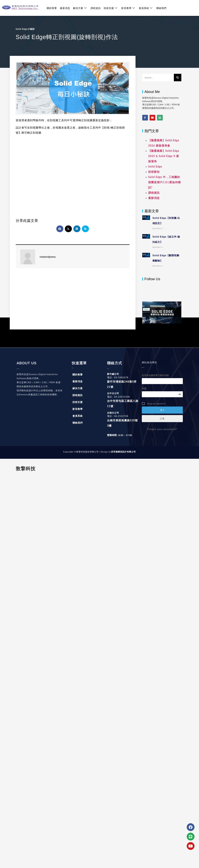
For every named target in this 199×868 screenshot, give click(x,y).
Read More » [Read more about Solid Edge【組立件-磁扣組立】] (158, 247)
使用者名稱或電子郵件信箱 (155, 375)
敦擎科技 (26, 469)
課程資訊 (96, 8)
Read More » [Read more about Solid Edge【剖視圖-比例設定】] (158, 228)
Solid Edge (155, 166)
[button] (60, 229)
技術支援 (111, 8)
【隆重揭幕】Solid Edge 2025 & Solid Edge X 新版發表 (164, 156)
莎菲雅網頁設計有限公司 (123, 452)
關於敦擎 (52, 8)
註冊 (162, 419)
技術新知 (154, 172)
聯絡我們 (161, 8)
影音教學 (128, 8)
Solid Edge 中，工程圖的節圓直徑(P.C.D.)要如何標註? (164, 182)
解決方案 (80, 8)
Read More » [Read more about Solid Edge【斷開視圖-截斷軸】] (158, 266)
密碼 (144, 388)
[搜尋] (178, 78)
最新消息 (65, 8)
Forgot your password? (162, 429)
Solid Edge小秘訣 (25, 29)
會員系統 (146, 8)
